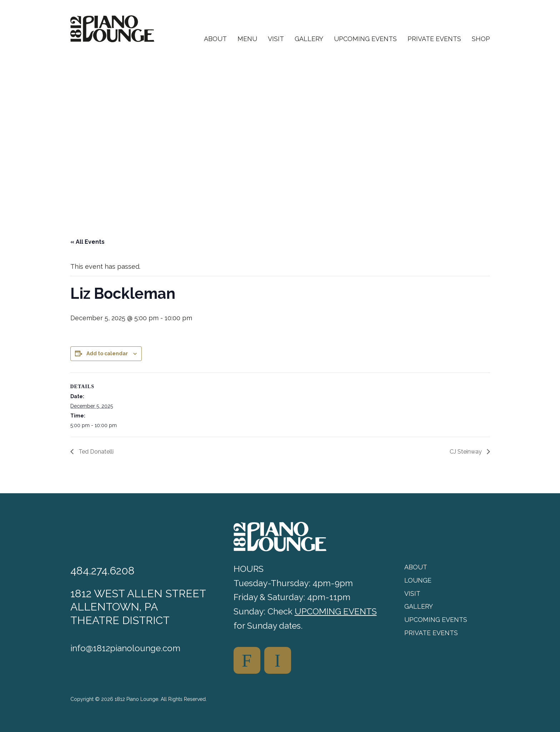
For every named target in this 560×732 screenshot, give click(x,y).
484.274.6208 (102, 571)
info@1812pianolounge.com (125, 648)
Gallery (309, 39)
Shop (481, 39)
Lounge (418, 580)
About (215, 39)
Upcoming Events (365, 39)
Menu (247, 39)
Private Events (434, 39)
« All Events (87, 242)
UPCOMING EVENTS (336, 611)
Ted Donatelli (95, 452)
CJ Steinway (466, 452)
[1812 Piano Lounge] (112, 29)
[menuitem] (215, 45)
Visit (276, 39)
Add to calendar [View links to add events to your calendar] (107, 353)
